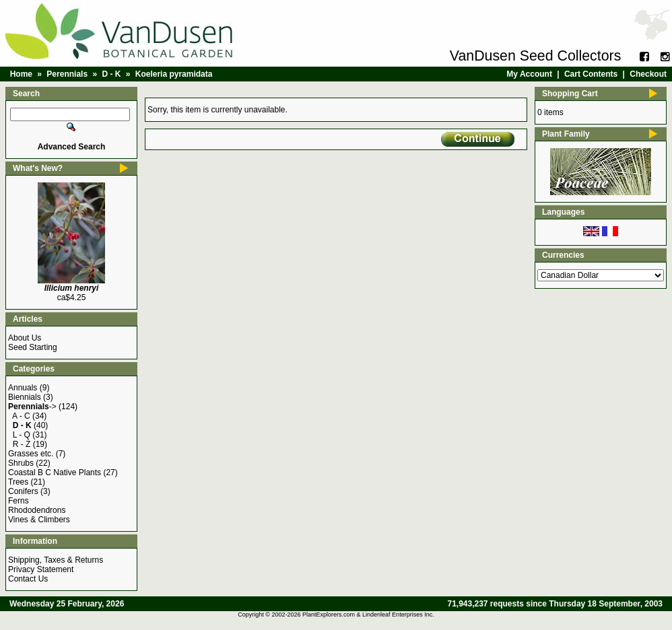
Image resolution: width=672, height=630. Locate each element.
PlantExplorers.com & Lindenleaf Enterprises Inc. (368, 615)
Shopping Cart (570, 94)
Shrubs (21, 463)
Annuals (23, 388)
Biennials (25, 397)
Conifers (23, 491)
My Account (529, 74)
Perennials (67, 74)
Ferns (19, 501)
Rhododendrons (37, 510)
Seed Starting (33, 347)
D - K (111, 74)
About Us (25, 338)
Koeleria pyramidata (174, 74)
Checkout (648, 74)
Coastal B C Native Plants (55, 473)
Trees (18, 482)
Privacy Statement (41, 569)
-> (32, 407)
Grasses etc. (31, 454)
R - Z (22, 444)
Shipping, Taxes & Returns (56, 560)
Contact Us (28, 579)
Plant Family (566, 134)
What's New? (38, 168)
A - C (21, 416)
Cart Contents (591, 74)
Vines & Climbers (39, 520)
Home (21, 74)
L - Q (22, 435)
